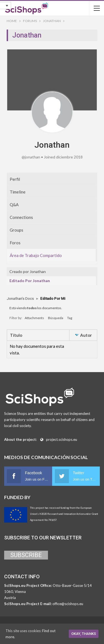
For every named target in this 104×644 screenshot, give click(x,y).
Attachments (34, 318)
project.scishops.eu (62, 439)
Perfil (15, 179)
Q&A (14, 205)
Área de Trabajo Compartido (36, 255)
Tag (70, 318)
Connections (21, 217)
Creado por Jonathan (28, 271)
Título (16, 335)
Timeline (18, 192)
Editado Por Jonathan (30, 281)
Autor (86, 335)
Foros (15, 243)
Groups (17, 230)
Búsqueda (56, 318)
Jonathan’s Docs (20, 298)
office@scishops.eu (68, 604)
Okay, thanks (84, 634)
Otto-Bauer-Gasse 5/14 (72, 585)
